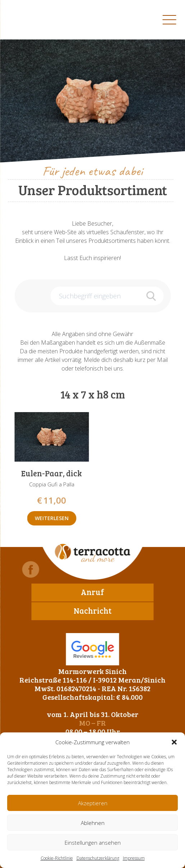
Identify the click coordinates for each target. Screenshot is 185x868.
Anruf (92, 592)
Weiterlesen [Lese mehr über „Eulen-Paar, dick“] (52, 518)
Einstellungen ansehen (93, 843)
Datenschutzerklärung (98, 858)
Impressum (134, 858)
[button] (174, 742)
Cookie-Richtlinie (57, 858)
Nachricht (92, 610)
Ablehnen (93, 823)
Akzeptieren (93, 803)
